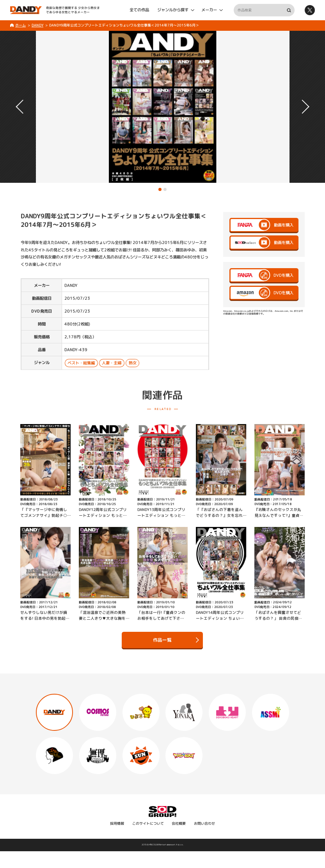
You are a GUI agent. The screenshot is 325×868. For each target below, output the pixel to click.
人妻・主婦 (112, 363)
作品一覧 (176, 640)
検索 (289, 10)
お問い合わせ (204, 823)
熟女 (132, 363)
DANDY (37, 25)
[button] (160, 189)
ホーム (20, 25)
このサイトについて (148, 823)
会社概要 (179, 823)
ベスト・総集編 (81, 363)
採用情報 (117, 823)
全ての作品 (139, 10)
